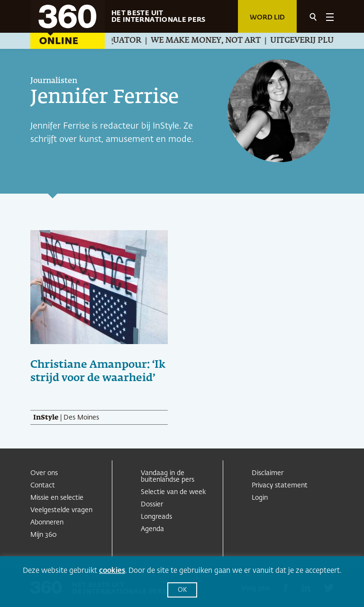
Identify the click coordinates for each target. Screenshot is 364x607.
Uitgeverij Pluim (314, 41)
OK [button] (182, 590)
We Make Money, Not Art (212, 41)
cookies (112, 571)
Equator (128, 41)
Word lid (267, 18)
